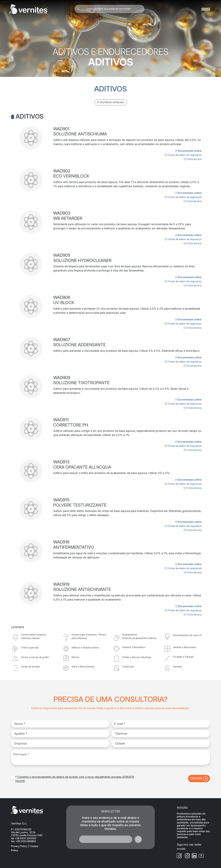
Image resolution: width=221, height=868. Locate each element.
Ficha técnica (193, 147)
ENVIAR (199, 779)
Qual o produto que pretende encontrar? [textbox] (109, 9)
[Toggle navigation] (206, 9)
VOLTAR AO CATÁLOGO (111, 102)
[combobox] (111, 9)
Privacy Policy (19, 846)
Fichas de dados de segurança (183, 143)
